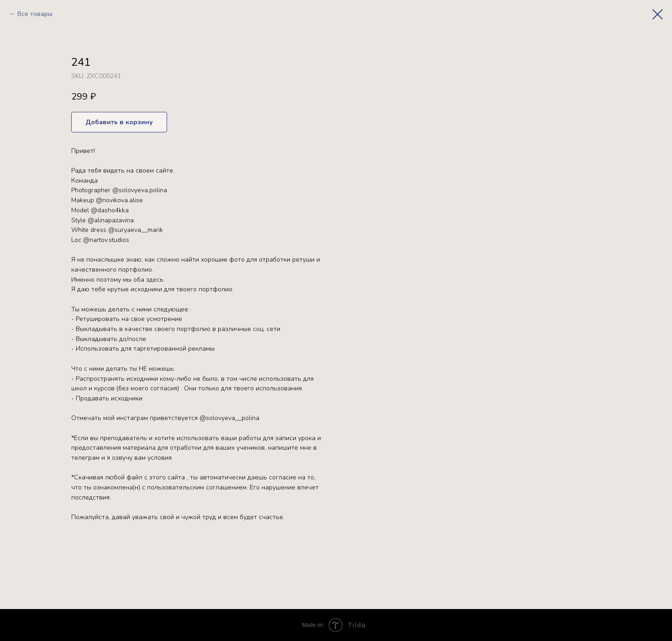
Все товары (35, 14)
